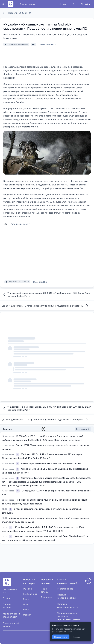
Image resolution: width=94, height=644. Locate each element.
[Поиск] (74, 4)
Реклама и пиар (65, 589)
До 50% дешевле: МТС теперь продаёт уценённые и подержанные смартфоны (46, 306)
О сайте (7, 598)
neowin (27, 224)
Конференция (30, 594)
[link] (18, 454)
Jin (6, 224)
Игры (26, 604)
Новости (12, 13)
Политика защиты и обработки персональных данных (69, 616)
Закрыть (76, 637)
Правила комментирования (66, 596)
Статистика (47, 597)
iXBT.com (28, 589)
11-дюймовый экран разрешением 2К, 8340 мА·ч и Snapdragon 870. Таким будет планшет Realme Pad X (46, 295)
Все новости (83, 429)
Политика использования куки (67, 606)
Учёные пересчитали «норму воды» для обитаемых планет (51, 463)
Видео (26, 610)
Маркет (27, 615)
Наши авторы (45, 590)
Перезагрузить (61, 637)
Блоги (26, 599)
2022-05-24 (25, 13)
